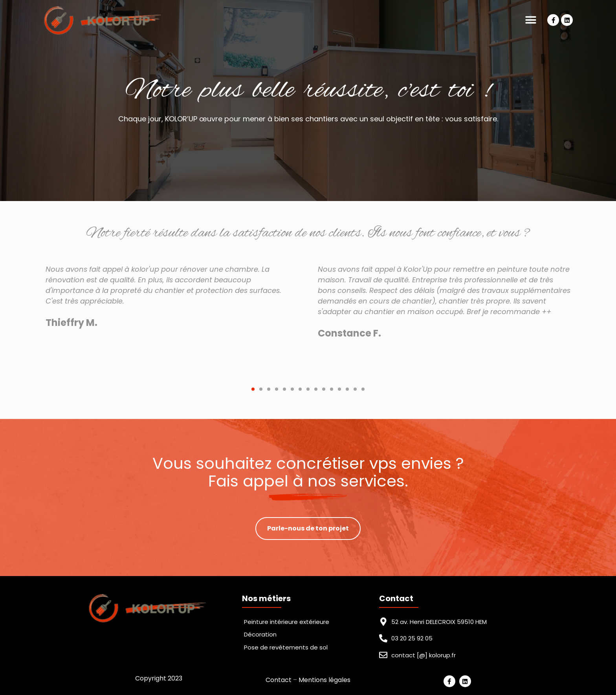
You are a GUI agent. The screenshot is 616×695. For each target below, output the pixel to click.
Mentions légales (324, 680)
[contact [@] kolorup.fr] (383, 655)
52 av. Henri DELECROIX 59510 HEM (439, 622)
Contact (279, 680)
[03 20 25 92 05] (383, 638)
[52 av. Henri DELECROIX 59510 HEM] (383, 622)
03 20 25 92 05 (412, 638)
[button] (531, 20)
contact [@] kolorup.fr (423, 655)
